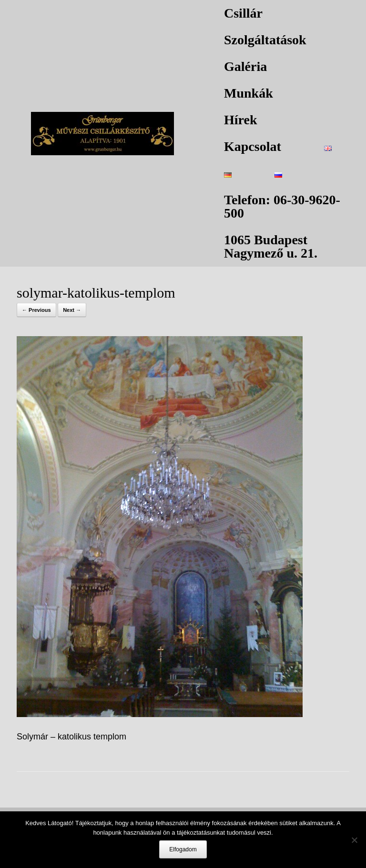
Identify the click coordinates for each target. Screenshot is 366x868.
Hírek (240, 120)
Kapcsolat (253, 146)
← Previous (36, 310)
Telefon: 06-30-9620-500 (282, 206)
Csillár (243, 13)
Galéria (245, 66)
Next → (72, 310)
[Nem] (354, 840)
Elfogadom (183, 849)
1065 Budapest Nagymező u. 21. (271, 246)
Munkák (249, 93)
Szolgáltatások (265, 40)
